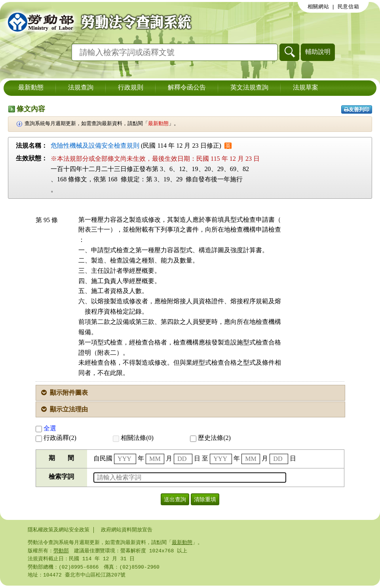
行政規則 (131, 88)
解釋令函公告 (187, 88)
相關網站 (318, 7)
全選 (46, 428)
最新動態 (31, 88)
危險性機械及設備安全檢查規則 (95, 146)
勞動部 (61, 552)
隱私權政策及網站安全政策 (59, 530)
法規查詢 (81, 88)
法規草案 (306, 88)
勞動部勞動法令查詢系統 (97, 22)
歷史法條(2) (210, 438)
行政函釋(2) (56, 438)
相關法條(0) (133, 438)
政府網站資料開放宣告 (127, 530)
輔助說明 (318, 52)
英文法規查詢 (249, 88)
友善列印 (357, 109)
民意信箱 (349, 7)
